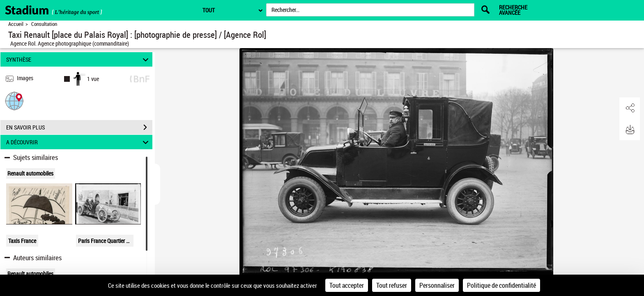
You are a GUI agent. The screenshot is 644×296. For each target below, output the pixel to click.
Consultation (44, 24)
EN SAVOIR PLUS (79, 127)
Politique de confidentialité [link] (501, 285)
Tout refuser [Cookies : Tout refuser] (392, 285)
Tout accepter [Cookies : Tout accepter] (347, 285)
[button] (14, 101)
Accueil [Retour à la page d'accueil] (16, 24)
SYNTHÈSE (79, 59)
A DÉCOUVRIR (79, 142)
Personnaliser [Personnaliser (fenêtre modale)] (437, 285)
